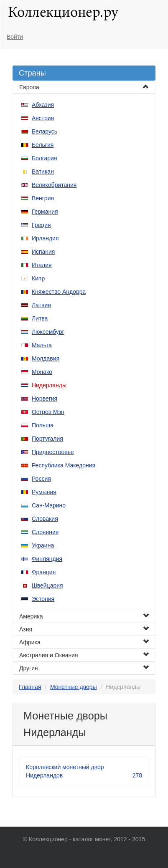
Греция (41, 225)
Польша (43, 425)
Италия (42, 265)
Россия (41, 479)
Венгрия (43, 198)
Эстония (43, 599)
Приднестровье (53, 452)
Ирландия (45, 238)
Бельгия (43, 145)
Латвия (41, 305)
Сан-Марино (49, 505)
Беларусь (45, 131)
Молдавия (46, 358)
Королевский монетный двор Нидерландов (84, 772)
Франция (44, 572)
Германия (45, 212)
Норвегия (45, 399)
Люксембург (48, 332)
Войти (15, 37)
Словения (45, 532)
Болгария (45, 158)
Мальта (42, 345)
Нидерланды (49, 385)
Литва (40, 318)
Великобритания (54, 185)
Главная (30, 687)
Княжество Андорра (59, 292)
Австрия (43, 118)
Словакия (45, 519)
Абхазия (43, 105)
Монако (42, 372)
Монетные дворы (74, 687)
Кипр (38, 278)
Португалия (47, 439)
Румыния (44, 492)
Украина (43, 545)
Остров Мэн (48, 412)
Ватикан (43, 172)
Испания (43, 252)
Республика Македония (64, 465)
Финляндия (47, 559)
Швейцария (47, 585)
